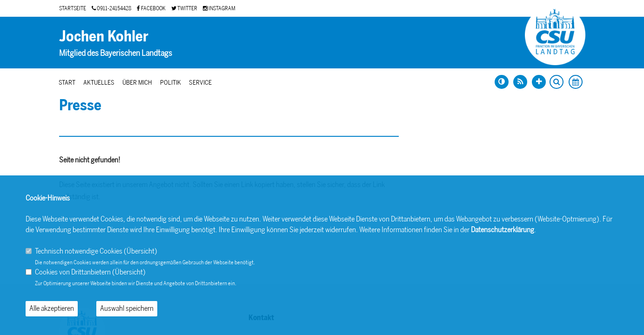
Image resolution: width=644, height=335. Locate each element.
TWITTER (184, 8)
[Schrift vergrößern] (539, 82)
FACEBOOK (151, 8)
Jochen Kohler (104, 36)
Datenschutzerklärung (503, 230)
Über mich (137, 83)
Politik (171, 83)
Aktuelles (99, 83)
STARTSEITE (73, 8)
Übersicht (141, 251)
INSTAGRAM (219, 8)
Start (67, 83)
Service (200, 83)
